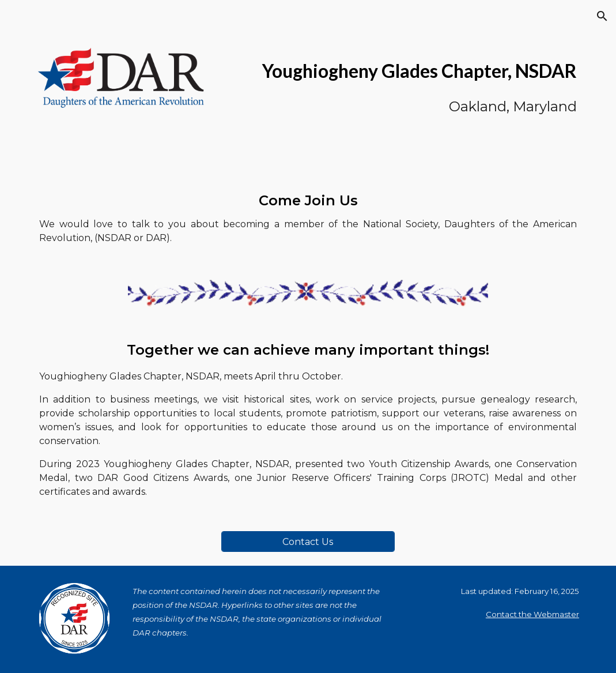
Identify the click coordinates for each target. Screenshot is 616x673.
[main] (401, 84)
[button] (602, 16)
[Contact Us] (308, 542)
